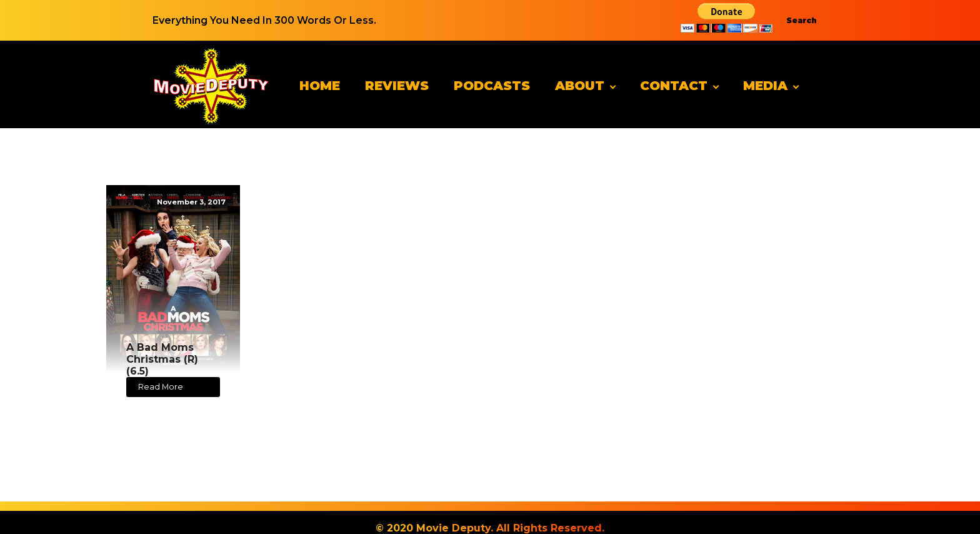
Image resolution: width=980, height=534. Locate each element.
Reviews (397, 86)
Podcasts (492, 86)
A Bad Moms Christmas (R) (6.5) (162, 359)
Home (320, 86)
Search (802, 20)
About (580, 86)
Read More (161, 387)
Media (765, 86)
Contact (674, 86)
